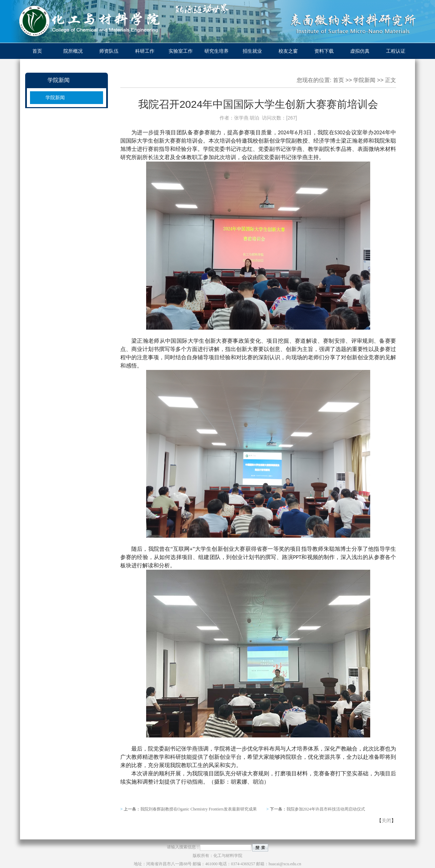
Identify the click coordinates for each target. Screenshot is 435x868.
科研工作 (145, 51)
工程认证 (396, 51)
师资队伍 (109, 51)
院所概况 (73, 51)
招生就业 (252, 51)
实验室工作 (181, 51)
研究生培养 (216, 51)
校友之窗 (288, 51)
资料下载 (324, 51)
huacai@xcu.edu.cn (285, 864)
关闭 (386, 820)
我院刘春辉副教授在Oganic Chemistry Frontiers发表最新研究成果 (199, 809)
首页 (37, 51)
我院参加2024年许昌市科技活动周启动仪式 (326, 809)
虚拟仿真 (360, 51)
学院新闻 (55, 97)
